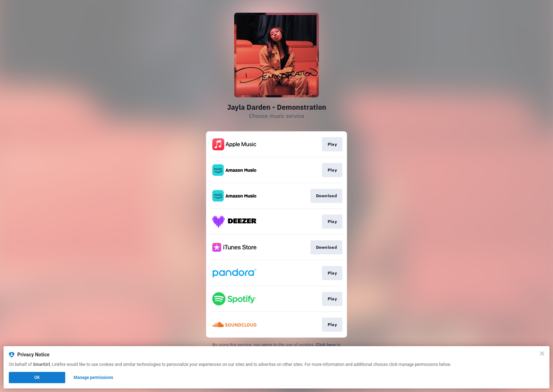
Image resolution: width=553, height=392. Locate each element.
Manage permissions (94, 378)
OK (37, 378)
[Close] (542, 354)
